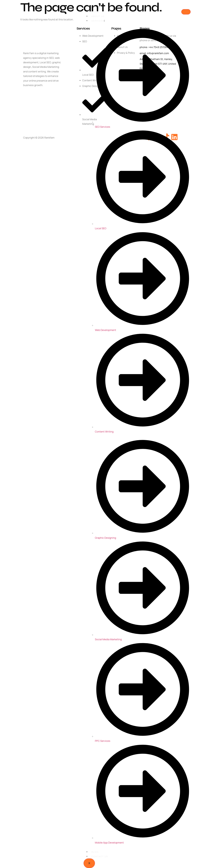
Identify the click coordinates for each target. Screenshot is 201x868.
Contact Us (100, 856)
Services (98, 21)
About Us (98, 16)
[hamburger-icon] (186, 12)
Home (95, 12)
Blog (95, 852)
